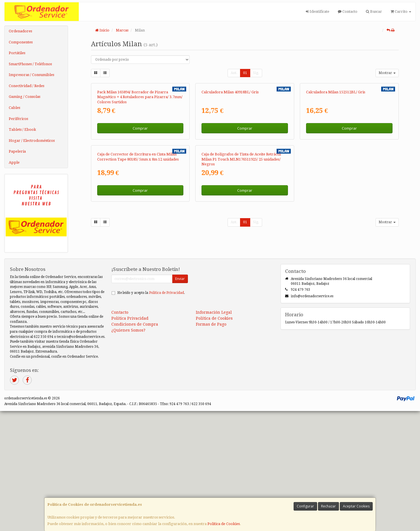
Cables (14, 108)
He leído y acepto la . (151, 413)
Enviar (180, 399)
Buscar (374, 11)
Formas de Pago (211, 444)
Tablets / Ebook (22, 129)
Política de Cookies (224, 524)
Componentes (21, 42)
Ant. (234, 73)
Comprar (140, 201)
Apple (14, 162)
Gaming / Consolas (25, 97)
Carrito (401, 11)
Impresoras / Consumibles (31, 75)
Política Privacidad (130, 438)
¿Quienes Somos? (128, 450)
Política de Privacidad (166, 413)
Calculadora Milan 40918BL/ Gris (230, 164)
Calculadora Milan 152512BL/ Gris (336, 164)
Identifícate (318, 11)
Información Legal (214, 432)
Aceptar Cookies (356, 506)
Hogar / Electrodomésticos (32, 141)
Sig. (256, 73)
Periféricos (18, 119)
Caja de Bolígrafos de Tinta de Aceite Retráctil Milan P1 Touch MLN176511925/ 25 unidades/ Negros (241, 304)
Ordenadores (20, 31)
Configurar (305, 506)
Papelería (17, 151)
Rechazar (328, 506)
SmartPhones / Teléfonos (30, 64)
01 (245, 73)
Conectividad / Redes (26, 86)
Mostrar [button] (387, 73)
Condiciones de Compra (135, 444)
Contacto (348, 11)
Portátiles (17, 53)
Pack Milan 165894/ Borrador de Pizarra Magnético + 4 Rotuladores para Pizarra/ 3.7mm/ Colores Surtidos (140, 169)
